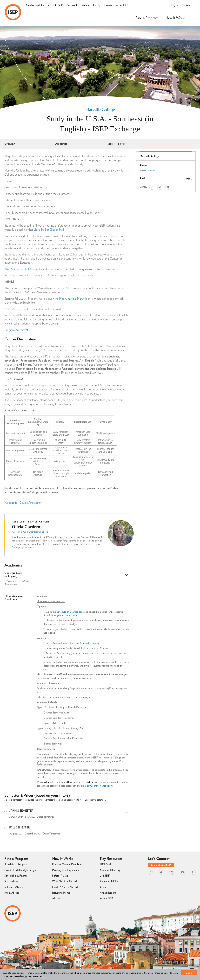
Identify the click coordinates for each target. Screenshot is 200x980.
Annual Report (108, 893)
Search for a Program (16, 864)
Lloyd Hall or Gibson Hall (49, 230)
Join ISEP (58, 5)
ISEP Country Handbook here (100, 786)
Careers (104, 887)
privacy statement (34, 976)
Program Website (16, 330)
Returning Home (61, 893)
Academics (61, 144)
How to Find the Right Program (21, 870)
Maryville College (100, 109)
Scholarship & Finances (16, 876)
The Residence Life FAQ (19, 269)
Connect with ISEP (161, 865)
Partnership (72, 5)
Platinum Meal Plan (71, 299)
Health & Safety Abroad (65, 887)
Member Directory (110, 870)
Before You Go (60, 876)
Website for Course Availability (23, 503)
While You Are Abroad (64, 881)
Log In (175, 5)
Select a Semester (147, 170)
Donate (108, 5)
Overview (10, 144)
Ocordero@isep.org (38, 532)
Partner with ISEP (109, 881)
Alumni (86, 5)
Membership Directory (37, 5)
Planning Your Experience (66, 870)
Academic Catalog (89, 643)
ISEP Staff (105, 864)
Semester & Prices (117, 144)
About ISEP (122, 5)
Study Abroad (12, 881)
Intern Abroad (12, 893)
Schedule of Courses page (70, 612)
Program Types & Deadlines (67, 864)
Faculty (97, 5)
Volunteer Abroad (14, 887)
